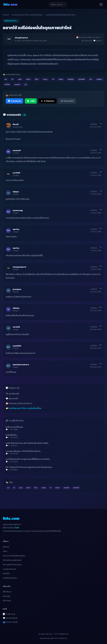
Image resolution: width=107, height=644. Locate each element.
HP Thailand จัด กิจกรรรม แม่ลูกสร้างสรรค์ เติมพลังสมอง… (53, 468)
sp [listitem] (26, 84)
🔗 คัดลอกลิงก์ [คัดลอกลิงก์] (67, 101)
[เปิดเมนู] (101, 4)
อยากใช (66, 488)
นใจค (28, 488)
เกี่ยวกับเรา (7, 592)
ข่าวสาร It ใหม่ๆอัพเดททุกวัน (14, 556)
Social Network (9, 569)
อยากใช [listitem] (71, 79)
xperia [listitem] (17, 84)
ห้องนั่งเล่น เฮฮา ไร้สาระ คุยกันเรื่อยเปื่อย (27, 15)
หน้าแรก (6, 15)
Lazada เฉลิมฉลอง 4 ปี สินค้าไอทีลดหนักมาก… (53, 452)
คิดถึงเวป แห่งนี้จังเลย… (53, 428)
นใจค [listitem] (28, 79)
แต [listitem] (6, 79)
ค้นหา (5, 551)
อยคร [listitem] (61, 79)
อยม (21, 488)
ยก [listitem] (91, 79)
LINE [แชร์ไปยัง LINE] (31, 101)
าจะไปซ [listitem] (7, 84)
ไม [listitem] (12, 79)
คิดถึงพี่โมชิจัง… (53, 436)
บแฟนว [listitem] (99, 79)
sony (44, 488)
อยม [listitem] (20, 79)
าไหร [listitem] (37, 79)
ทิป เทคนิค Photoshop (12, 565)
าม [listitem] (53, 79)
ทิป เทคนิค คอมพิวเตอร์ (12, 560)
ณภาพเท (76, 488)
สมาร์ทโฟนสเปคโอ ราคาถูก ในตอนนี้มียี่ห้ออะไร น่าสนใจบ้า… (53, 460)
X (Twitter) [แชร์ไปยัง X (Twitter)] (48, 101)
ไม (14, 488)
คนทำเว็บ (6, 574)
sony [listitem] (45, 79)
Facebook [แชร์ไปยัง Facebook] (14, 101)
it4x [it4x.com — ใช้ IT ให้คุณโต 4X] (10, 4)
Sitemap (6, 596)
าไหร (36, 488)
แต (8, 488)
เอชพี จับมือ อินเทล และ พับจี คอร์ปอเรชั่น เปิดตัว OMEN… (53, 444)
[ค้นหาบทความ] (58, 4)
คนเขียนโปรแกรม (10, 578)
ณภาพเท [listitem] (82, 79)
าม (50, 488)
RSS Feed (7, 601)
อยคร (57, 488)
